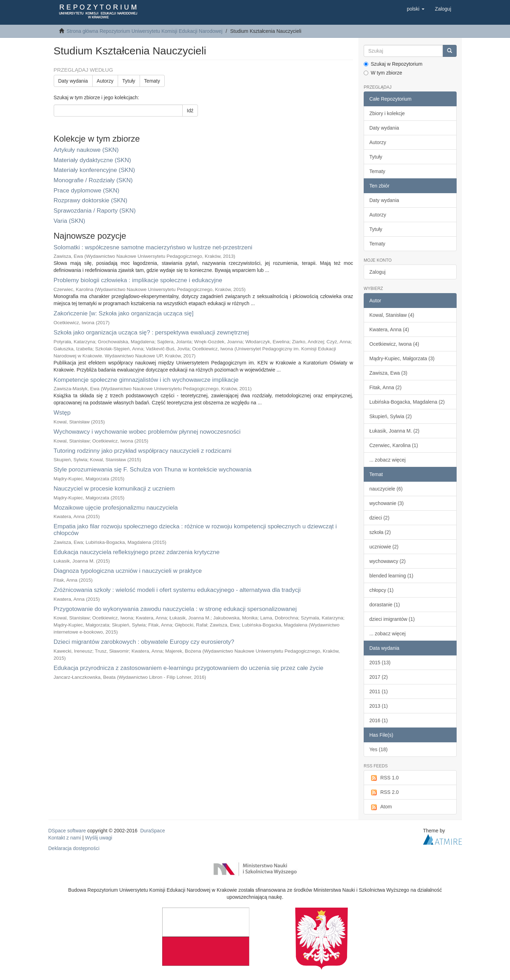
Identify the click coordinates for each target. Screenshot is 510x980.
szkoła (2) (380, 532)
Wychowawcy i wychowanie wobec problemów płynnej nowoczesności (147, 432)
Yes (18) (379, 749)
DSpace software (67, 831)
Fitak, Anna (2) (385, 387)
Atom (381, 807)
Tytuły (129, 81)
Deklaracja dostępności (74, 848)
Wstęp (62, 413)
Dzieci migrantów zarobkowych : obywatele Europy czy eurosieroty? (144, 642)
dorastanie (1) (385, 605)
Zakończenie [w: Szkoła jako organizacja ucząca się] (124, 313)
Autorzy (105, 81)
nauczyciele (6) (386, 489)
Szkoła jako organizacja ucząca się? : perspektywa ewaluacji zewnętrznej (151, 332)
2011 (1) (379, 691)
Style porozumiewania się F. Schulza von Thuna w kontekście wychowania (153, 470)
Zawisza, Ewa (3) (388, 373)
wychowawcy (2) (388, 561)
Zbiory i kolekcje (387, 113)
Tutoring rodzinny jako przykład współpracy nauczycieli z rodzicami (143, 451)
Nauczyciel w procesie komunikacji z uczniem (114, 489)
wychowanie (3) (386, 503)
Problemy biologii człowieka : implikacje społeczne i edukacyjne (138, 280)
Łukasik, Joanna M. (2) (394, 431)
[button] (416, 9)
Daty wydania (73, 81)
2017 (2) (379, 677)
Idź (190, 111)
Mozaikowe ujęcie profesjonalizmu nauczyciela (116, 508)
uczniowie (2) (384, 547)
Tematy (152, 81)
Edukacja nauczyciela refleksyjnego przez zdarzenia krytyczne (137, 552)
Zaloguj (377, 272)
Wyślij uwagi (99, 838)
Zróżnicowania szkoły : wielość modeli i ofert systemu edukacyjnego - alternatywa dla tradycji (177, 590)
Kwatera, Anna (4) (389, 329)
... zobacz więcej (388, 460)
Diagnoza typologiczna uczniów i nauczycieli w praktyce (128, 571)
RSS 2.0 (384, 792)
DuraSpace (153, 831)
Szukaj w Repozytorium (393, 64)
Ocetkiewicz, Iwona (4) (394, 344)
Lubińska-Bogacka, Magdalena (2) (407, 402)
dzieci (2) (379, 518)
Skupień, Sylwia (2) (391, 416)
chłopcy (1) (381, 590)
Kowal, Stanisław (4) (392, 315)
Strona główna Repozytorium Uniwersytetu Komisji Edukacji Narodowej (144, 31)
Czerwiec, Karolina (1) (394, 445)
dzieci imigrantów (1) (392, 619)
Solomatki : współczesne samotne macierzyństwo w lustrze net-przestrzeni (153, 247)
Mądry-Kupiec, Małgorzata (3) (402, 358)
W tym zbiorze (383, 73)
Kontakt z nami (65, 838)
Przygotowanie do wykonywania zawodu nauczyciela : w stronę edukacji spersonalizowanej (175, 609)
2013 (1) (379, 706)
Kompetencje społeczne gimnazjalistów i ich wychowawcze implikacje (146, 380)
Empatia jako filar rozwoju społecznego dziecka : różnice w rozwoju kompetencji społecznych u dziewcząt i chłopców (195, 530)
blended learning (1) (391, 576)
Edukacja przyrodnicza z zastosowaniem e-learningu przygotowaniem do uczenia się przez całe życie (189, 668)
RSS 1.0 (384, 778)
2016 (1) (379, 720)
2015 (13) (380, 663)
